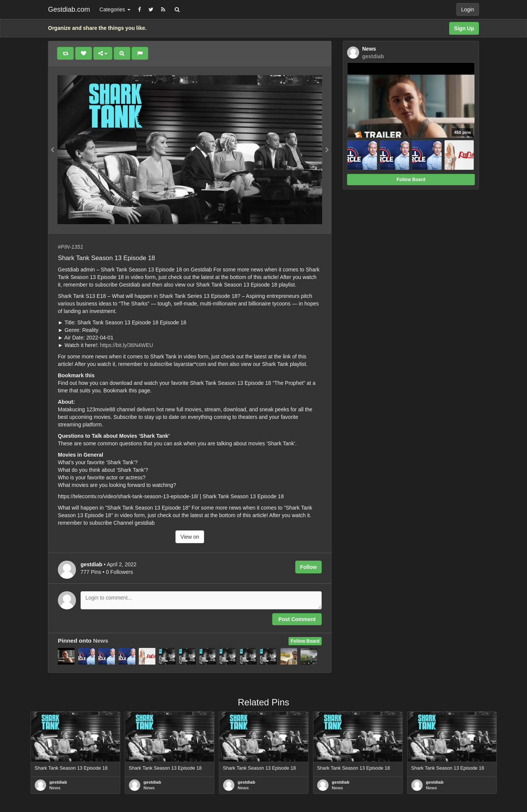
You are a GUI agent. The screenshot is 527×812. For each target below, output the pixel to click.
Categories (115, 9)
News (101, 641)
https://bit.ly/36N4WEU (126, 345)
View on (190, 537)
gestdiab (58, 782)
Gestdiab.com (69, 9)
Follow (308, 567)
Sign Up (464, 28)
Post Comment (297, 619)
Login (468, 9)
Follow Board (305, 641)
